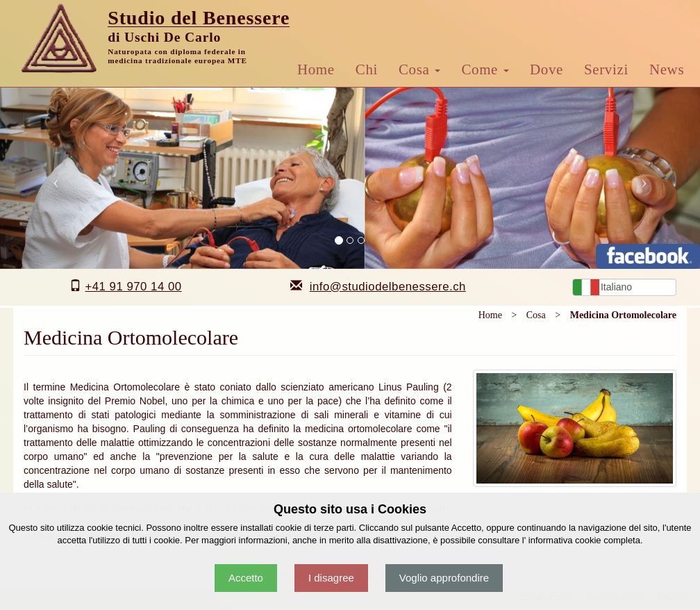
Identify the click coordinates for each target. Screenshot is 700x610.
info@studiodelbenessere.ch (388, 287)
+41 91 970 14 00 (133, 287)
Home (316, 69)
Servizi (606, 69)
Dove (547, 69)
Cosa (419, 69)
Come (485, 69)
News (667, 69)
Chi (367, 69)
